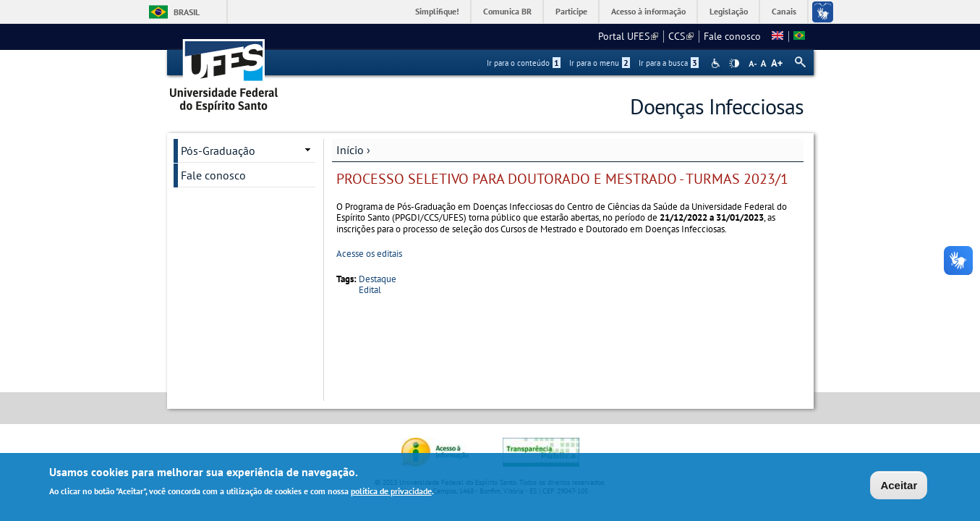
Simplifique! (437, 11)
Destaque (378, 279)
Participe (571, 11)
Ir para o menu (600, 63)
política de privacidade (391, 492)
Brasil (187, 12)
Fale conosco (732, 36)
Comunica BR (507, 11)
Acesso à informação (648, 11)
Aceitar (899, 486)
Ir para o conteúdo (524, 63)
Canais (784, 11)
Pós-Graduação (218, 151)
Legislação (729, 11)
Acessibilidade (717, 63)
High (734, 64)
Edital (370, 290)
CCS (681, 36)
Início (350, 150)
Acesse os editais (369, 254)
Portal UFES (628, 36)
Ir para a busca (669, 63)
